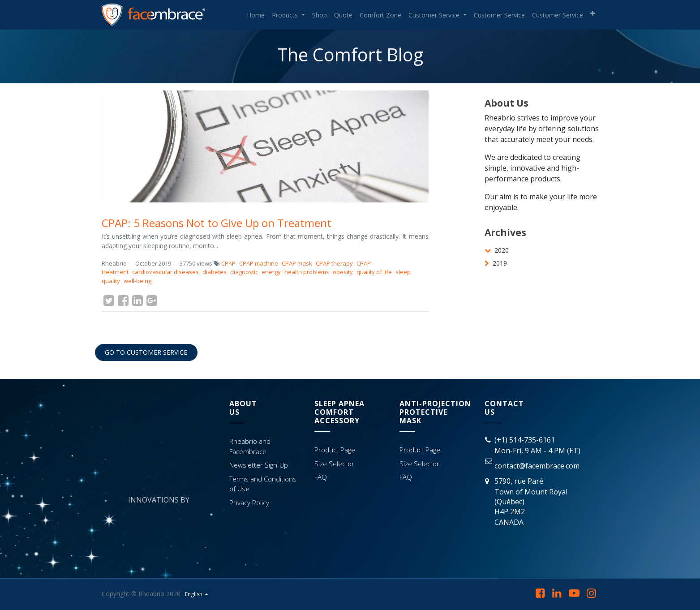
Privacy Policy (249, 503)
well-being (137, 281)
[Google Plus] (152, 301)
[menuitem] (256, 15)
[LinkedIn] (137, 301)
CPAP (228, 263)
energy (271, 272)
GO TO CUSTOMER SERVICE (146, 352)
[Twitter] (109, 301)
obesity (343, 272)
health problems (307, 272)
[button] (593, 13)
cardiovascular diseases (165, 272)
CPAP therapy (334, 263)
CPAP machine (259, 263)
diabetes (215, 272)
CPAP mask (297, 263)
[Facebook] (123, 301)
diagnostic (244, 272)
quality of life (374, 272)
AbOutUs (243, 408)
